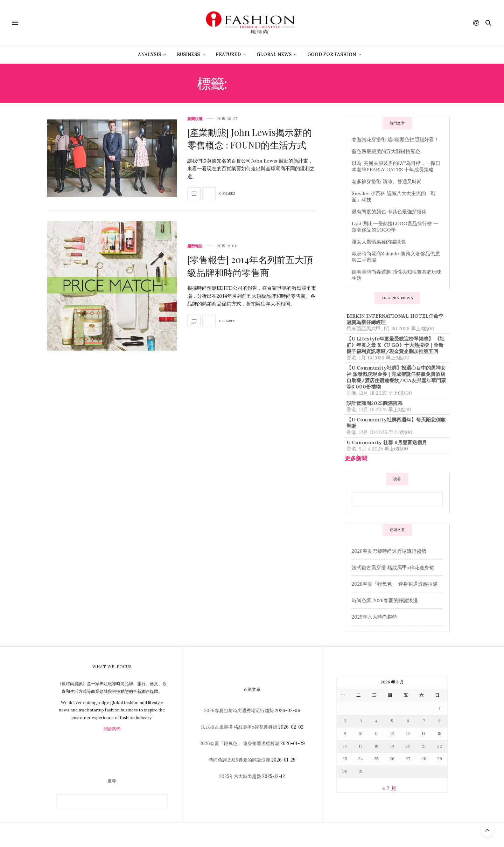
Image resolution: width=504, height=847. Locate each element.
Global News (274, 54)
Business (188, 54)
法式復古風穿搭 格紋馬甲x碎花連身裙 (393, 567)
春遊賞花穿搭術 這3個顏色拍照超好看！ (395, 139)
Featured (228, 54)
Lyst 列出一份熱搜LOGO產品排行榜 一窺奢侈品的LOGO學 (395, 227)
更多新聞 (356, 458)
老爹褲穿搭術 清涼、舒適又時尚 (387, 181)
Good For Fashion (332, 54)
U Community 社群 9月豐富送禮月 (387, 442)
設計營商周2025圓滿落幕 (374, 403)
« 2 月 (389, 788)
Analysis (149, 54)
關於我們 (112, 729)
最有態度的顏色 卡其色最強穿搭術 (389, 212)
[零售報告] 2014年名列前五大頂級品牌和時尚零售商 (250, 266)
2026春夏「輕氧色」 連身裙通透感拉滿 (395, 584)
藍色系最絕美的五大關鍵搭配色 (386, 151)
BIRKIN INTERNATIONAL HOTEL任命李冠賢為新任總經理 (395, 319)
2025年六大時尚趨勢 (374, 617)
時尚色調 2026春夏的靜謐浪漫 (385, 600)
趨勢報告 (195, 246)
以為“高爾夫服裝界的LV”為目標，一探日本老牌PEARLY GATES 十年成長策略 (396, 166)
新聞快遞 (195, 119)
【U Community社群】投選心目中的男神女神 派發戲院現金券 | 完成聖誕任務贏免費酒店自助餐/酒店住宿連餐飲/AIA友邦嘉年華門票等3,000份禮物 (396, 377)
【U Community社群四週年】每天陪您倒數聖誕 (396, 423)
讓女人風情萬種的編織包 (379, 242)
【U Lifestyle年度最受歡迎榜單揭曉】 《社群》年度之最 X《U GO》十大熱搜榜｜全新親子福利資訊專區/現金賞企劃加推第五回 (395, 345)
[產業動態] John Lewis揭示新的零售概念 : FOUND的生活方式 (250, 139)
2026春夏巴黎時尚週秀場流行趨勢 (389, 551)
